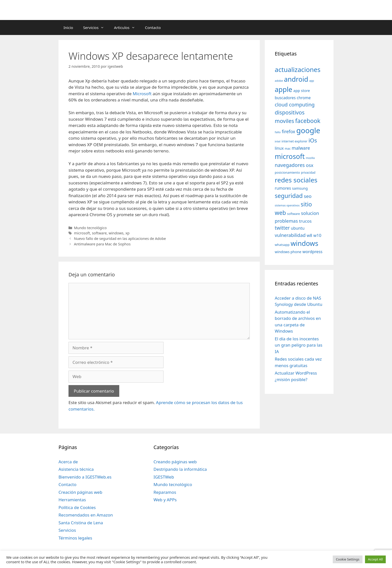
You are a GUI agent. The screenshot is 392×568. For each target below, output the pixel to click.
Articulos (127, 27)
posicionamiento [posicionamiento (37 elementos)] (287, 172)
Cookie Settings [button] (347, 559)
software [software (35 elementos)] (293, 214)
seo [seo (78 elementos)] (308, 196)
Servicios (96, 27)
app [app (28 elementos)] (312, 81)
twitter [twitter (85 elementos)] (282, 228)
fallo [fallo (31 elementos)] (278, 132)
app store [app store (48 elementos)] (301, 90)
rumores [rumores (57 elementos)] (283, 188)
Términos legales (75, 538)
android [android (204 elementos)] (296, 79)
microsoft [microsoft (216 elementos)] (290, 156)
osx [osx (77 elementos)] (309, 165)
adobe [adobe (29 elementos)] (279, 81)
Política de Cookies (77, 507)
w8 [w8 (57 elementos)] (309, 235)
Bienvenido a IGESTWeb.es (85, 477)
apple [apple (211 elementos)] (283, 89)
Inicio (68, 27)
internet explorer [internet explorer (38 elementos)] (294, 141)
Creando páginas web (175, 462)
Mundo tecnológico (90, 228)
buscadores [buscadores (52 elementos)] (285, 98)
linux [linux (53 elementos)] (279, 148)
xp (128, 233)
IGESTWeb (164, 477)
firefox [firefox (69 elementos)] (288, 131)
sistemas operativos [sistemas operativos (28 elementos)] (287, 205)
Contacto (153, 27)
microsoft (82, 233)
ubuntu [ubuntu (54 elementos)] (298, 228)
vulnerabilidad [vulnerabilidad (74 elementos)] (290, 235)
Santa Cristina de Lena (81, 523)
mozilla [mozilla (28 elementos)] (310, 158)
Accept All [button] (375, 559)
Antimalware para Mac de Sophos (102, 244)
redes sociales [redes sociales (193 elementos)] (296, 180)
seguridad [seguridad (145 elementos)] (289, 196)
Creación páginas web (80, 492)
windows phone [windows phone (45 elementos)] (288, 252)
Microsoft (142, 94)
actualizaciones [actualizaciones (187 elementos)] (298, 70)
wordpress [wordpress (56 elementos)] (312, 252)
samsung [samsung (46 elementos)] (300, 188)
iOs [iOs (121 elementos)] (313, 140)
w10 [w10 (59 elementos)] (317, 235)
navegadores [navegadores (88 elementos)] (290, 165)
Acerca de (68, 462)
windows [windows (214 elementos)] (304, 243)
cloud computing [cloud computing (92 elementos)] (295, 105)
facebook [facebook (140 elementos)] (308, 121)
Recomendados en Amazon (86, 515)
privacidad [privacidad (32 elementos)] (308, 172)
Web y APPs (165, 500)
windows (116, 233)
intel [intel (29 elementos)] (278, 141)
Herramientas (72, 500)
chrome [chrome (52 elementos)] (304, 98)
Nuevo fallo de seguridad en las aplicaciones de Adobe (120, 239)
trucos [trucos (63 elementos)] (305, 221)
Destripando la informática (180, 469)
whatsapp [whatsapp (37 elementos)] (282, 245)
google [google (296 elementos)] (308, 130)
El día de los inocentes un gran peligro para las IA (298, 345)
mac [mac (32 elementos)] (288, 148)
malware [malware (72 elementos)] (301, 148)
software (99, 233)
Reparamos (165, 492)
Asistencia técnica (76, 469)
